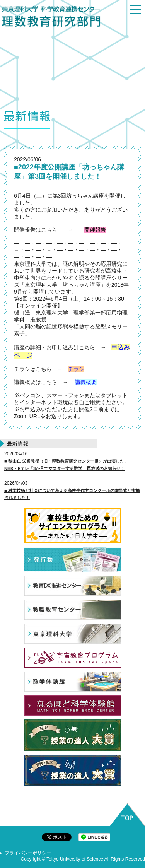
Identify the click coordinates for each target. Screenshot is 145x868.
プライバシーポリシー (28, 853)
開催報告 (95, 230)
